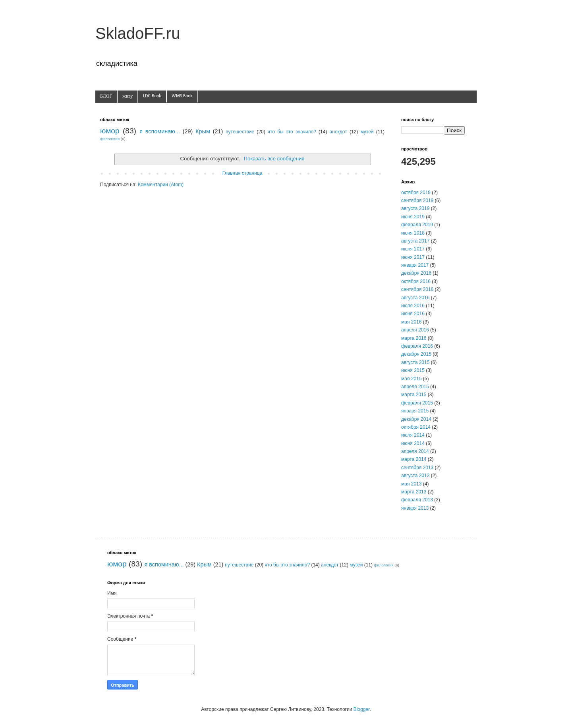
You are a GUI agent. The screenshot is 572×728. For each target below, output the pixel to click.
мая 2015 (411, 379)
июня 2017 (413, 257)
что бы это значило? (292, 132)
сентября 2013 (417, 468)
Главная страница (243, 173)
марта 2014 (414, 459)
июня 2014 (413, 443)
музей (367, 132)
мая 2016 (411, 322)
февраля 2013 (417, 500)
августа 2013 (415, 476)
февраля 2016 (417, 346)
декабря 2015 (416, 354)
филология (110, 139)
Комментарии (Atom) (161, 185)
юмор (110, 131)
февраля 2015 (417, 403)
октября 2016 (416, 281)
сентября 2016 (417, 289)
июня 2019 (413, 217)
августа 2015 (415, 362)
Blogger (362, 709)
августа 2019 (415, 208)
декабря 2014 (416, 419)
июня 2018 (413, 233)
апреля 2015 (415, 387)
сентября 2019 (417, 200)
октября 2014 (416, 427)
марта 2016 (414, 338)
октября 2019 (416, 193)
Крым (203, 131)
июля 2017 (413, 249)
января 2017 (415, 265)
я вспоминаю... (160, 131)
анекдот (338, 132)
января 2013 (415, 508)
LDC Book (152, 96)
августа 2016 (415, 298)
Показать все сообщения (274, 159)
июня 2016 (413, 314)
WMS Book (182, 96)
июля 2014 (413, 435)
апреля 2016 (415, 330)
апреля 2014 (415, 451)
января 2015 (415, 411)
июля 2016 (413, 306)
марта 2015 (414, 395)
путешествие (240, 132)
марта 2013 (414, 492)
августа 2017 (415, 241)
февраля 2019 (417, 225)
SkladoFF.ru (138, 33)
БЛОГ (106, 96)
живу (128, 96)
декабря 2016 (416, 273)
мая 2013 (411, 484)
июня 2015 (413, 370)
